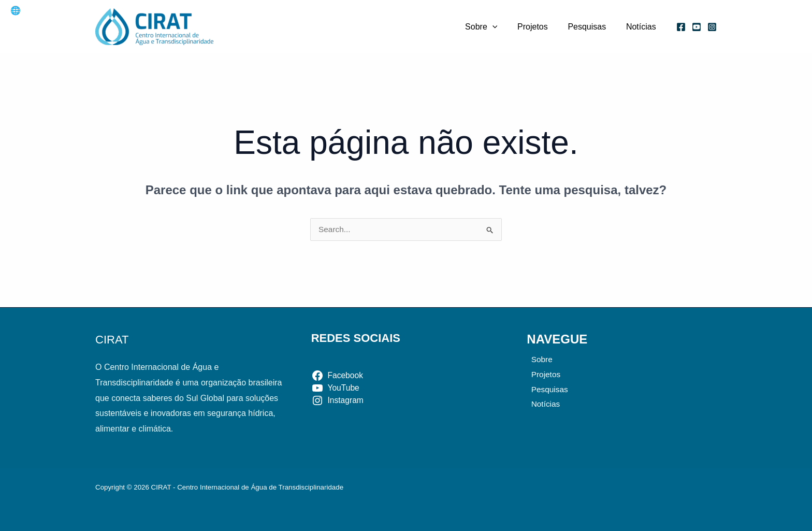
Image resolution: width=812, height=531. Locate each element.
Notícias (643, 27)
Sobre (493, 27)
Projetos (541, 27)
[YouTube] (697, 27)
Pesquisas (592, 27)
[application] (504, 27)
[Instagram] (712, 27)
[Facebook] (681, 27)
